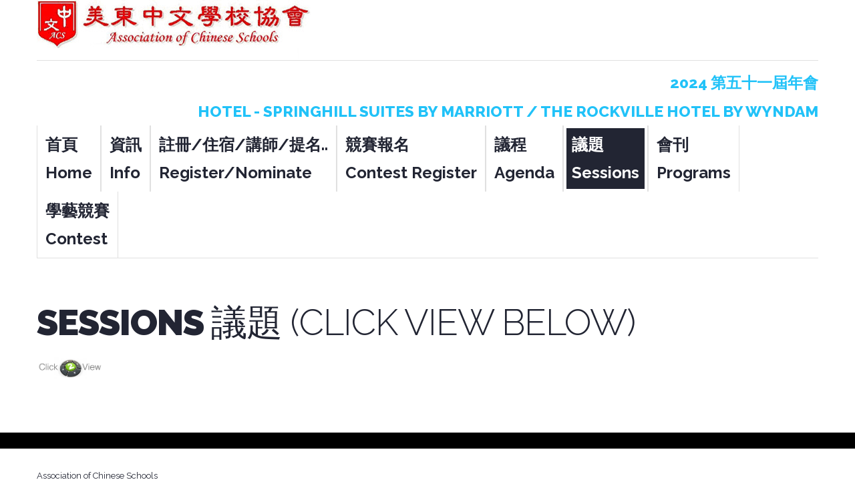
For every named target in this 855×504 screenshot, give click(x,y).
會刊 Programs (694, 159)
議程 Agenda (524, 159)
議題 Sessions (606, 159)
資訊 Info (126, 159)
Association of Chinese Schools (97, 476)
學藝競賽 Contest (77, 225)
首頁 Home (69, 159)
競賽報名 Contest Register (411, 159)
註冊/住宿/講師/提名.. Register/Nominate (243, 159)
